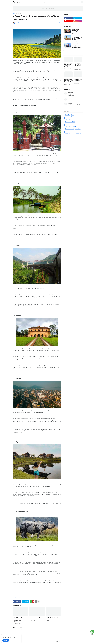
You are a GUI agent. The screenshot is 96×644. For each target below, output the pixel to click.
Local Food (78, 129)
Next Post (58, 642)
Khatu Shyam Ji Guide (70, 124)
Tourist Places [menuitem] (35, 2)
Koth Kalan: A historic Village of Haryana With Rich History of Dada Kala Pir (68, 81)
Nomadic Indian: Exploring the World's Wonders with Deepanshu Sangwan (76, 46)
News (66, 131)
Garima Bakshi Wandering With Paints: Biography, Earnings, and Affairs (77, 38)
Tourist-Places (19, 14)
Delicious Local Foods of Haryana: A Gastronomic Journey (78, 80)
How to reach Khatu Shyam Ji (71, 117)
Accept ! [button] (6, 640)
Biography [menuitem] (43, 2)
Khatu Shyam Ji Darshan (70, 122)
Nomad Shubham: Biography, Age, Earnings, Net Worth (76, 31)
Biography (67, 115)
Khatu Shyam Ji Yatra (69, 129)
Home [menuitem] (24, 2)
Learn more (12, 638)
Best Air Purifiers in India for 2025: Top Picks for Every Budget (68, 65)
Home (14, 14)
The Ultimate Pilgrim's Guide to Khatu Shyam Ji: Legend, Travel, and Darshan (20, 620)
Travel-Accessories (77, 133)
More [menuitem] (59, 2)
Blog (72, 115)
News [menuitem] (29, 2)
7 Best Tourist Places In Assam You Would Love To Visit (53, 619)
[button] (79, 2)
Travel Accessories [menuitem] (51, 2)
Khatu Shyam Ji (68, 119)
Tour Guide (72, 131)
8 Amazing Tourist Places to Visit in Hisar (36, 618)
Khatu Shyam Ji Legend (70, 126)
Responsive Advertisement (48, 8)
